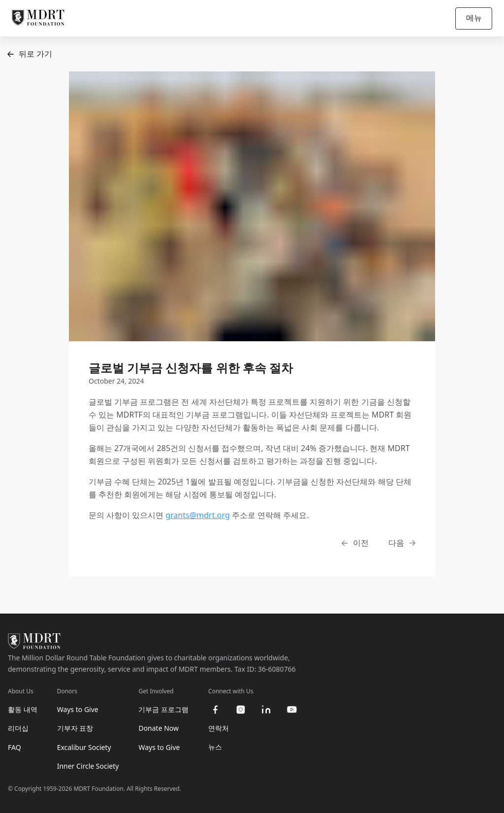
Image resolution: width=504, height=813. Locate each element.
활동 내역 (23, 709)
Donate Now (158, 728)
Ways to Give (78, 709)
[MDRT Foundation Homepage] (38, 18)
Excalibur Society (84, 747)
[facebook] (215, 710)
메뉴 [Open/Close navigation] (474, 18)
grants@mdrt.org (197, 515)
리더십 (18, 728)
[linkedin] (266, 710)
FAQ (15, 747)
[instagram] (241, 710)
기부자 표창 (75, 728)
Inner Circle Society (88, 766)
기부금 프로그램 (163, 709)
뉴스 (215, 747)
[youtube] (292, 710)
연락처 (219, 728)
